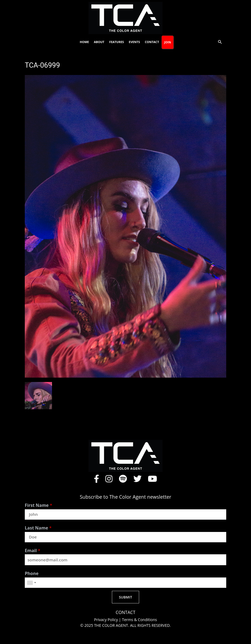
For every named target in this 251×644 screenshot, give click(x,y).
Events (134, 42)
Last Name (38, 528)
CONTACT (125, 613)
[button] (220, 42)
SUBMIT (126, 597)
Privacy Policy (107, 620)
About (99, 42)
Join (168, 42)
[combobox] (31, 583)
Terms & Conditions (140, 620)
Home (84, 42)
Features (117, 42)
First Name (39, 505)
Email (33, 551)
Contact (152, 42)
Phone (32, 574)
